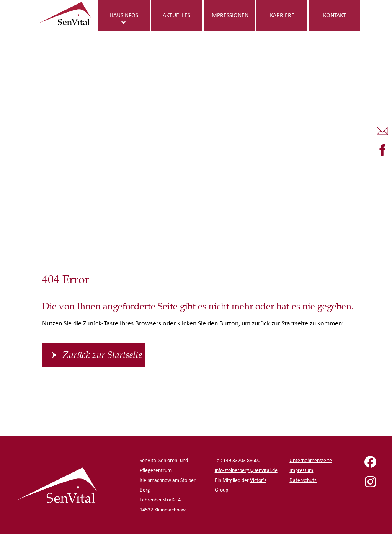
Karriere (282, 15)
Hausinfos (124, 15)
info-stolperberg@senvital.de (246, 470)
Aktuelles (176, 15)
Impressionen (229, 15)
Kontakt (335, 15)
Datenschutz (303, 480)
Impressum (301, 470)
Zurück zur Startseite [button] (102, 355)
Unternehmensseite (311, 460)
